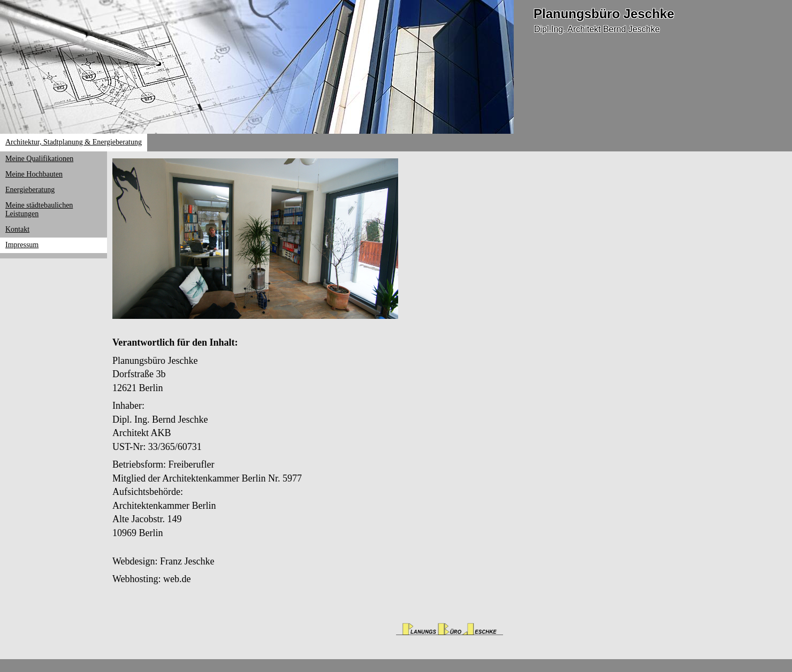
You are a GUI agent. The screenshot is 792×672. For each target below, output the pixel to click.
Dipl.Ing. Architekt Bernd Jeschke (597, 29)
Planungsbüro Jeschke (604, 14)
